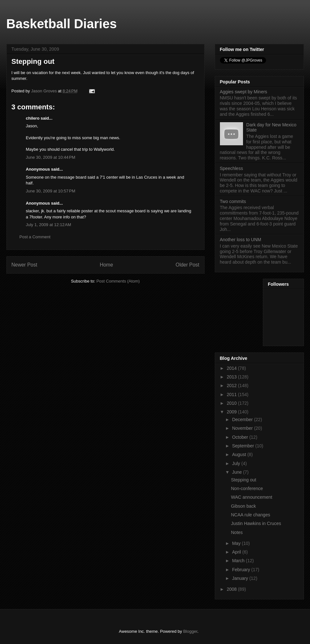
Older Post (188, 265)
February (242, 570)
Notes (237, 532)
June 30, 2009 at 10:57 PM (51, 191)
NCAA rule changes (250, 515)
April (237, 552)
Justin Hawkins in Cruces (256, 523)
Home (106, 265)
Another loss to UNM (241, 240)
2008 (232, 589)
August (240, 454)
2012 (232, 386)
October (241, 437)
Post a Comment (35, 237)
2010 (232, 403)
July (237, 463)
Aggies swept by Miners (244, 92)
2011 (232, 394)
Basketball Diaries (62, 24)
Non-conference (247, 488)
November (243, 428)
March (239, 561)
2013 (232, 377)
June (238, 472)
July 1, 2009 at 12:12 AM (49, 225)
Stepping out (243, 480)
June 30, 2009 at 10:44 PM (51, 157)
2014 (232, 368)
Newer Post (25, 265)
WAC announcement (251, 497)
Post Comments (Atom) (118, 281)
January (241, 578)
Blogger (190, 631)
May (237, 543)
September (244, 446)
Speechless (231, 168)
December (243, 419)
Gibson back (243, 506)
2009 (232, 412)
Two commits (233, 201)
